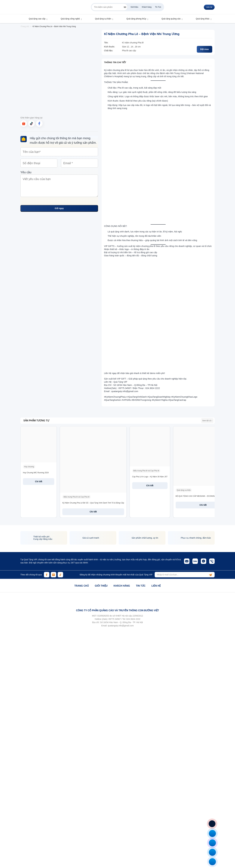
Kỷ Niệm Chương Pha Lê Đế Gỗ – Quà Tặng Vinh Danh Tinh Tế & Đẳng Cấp (93, 503)
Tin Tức (158, 7)
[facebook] (39, 124)
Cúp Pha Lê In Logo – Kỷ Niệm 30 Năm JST (150, 477)
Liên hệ (156, 586)
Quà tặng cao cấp (36, 19)
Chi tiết (39, 481)
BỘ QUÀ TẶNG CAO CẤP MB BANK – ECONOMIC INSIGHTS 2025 (203, 496)
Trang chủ (25, 26)
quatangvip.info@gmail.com (121, 626)
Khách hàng (147, 7)
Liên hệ (209, 7)
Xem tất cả (207, 421)
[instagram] (54, 575)
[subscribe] (211, 575)
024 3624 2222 (133, 619)
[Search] (125, 7)
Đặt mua (205, 49)
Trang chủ (82, 586)
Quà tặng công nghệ (69, 19)
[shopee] (24, 124)
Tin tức (141, 586)
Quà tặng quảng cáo (170, 19)
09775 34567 (115, 619)
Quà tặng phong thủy (135, 19)
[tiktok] (31, 124)
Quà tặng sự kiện (102, 19)
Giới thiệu (134, 7)
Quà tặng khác (201, 19)
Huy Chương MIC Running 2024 (36, 473)
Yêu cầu (59, 184)
